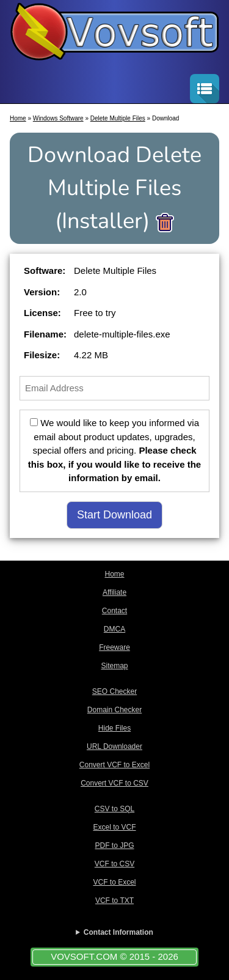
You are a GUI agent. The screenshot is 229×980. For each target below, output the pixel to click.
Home (18, 118)
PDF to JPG (114, 846)
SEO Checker (114, 691)
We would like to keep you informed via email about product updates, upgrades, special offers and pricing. (114, 450)
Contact (114, 611)
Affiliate (114, 592)
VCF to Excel (114, 882)
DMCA (114, 629)
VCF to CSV (114, 864)
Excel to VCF (114, 827)
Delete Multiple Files (118, 118)
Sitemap (114, 666)
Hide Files (114, 728)
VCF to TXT (114, 901)
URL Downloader (114, 746)
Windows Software (58, 118)
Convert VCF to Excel (114, 765)
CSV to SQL (114, 809)
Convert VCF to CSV (114, 783)
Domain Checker (114, 710)
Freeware (114, 647)
